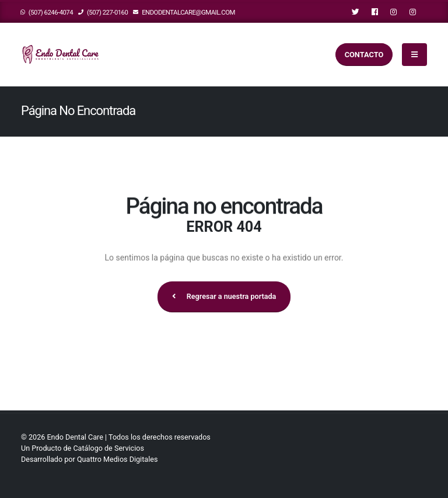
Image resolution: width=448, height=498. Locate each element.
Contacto (364, 55)
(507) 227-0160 (103, 12)
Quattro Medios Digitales (117, 459)
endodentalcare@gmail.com (184, 12)
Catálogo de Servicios (108, 448)
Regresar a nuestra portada (224, 296)
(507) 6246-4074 (47, 12)
